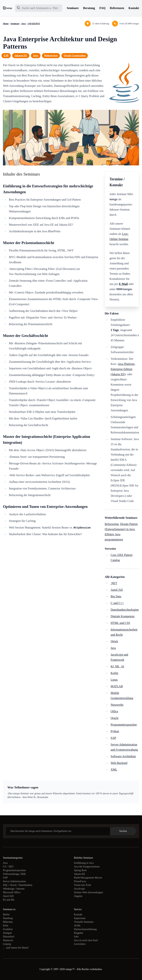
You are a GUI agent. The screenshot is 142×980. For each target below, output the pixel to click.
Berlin (6, 915)
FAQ (103, 8)
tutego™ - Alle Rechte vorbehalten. (84, 969)
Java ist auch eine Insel (86, 940)
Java (23, 24)
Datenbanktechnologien (125, 610)
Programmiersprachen (124, 725)
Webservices (51, 56)
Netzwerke (117, 705)
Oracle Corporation (75, 56)
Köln (6, 926)
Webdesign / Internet (14, 889)
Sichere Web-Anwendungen (88, 892)
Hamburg (8, 918)
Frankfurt (8, 929)
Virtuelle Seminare (84, 922)
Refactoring (112, 524)
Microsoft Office (12, 892)
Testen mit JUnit (82, 885)
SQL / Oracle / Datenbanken (18, 885)
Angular (78, 896)
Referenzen (117, 8)
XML (114, 770)
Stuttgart (7, 933)
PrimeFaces (80, 881)
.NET (114, 583)
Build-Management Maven (88, 878)
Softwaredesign (11, 874)
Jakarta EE (21, 56)
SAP (113, 738)
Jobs (76, 937)
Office (114, 711)
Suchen (123, 831)
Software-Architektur (123, 756)
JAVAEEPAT (34, 24)
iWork (114, 641)
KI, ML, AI (117, 666)
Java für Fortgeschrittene (87, 867)
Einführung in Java (84, 863)
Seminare (73, 8)
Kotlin (114, 673)
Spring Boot (80, 870)
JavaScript (79, 889)
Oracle (115, 718)
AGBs (77, 926)
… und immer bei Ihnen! (16, 948)
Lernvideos (80, 944)
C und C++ (117, 603)
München (8, 922)
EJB (6, 56)
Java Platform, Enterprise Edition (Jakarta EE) (123, 369)
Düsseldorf (9, 937)
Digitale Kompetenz (122, 616)
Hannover (8, 940)
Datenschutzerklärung (85, 929)
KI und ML (9, 900)
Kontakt (134, 8)
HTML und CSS (120, 623)
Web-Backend (119, 763)
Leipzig (7, 944)
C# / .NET (8, 867)
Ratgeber (79, 933)
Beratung (89, 8)
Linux (114, 680)
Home (6, 24)
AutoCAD (117, 590)
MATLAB (117, 686)
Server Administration (14, 881)
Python (115, 731)
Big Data (116, 596)
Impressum (80, 918)
